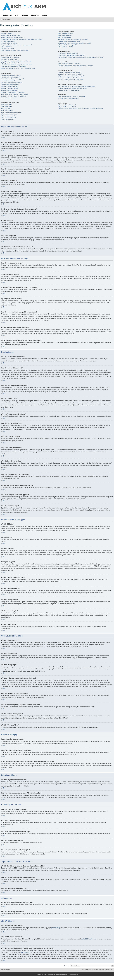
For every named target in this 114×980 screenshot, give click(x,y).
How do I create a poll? (8, 81)
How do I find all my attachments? (68, 99)
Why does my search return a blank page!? (71, 76)
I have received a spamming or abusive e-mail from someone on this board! (81, 57)
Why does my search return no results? (70, 74)
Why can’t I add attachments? (10, 88)
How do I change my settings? (10, 57)
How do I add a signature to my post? (12, 79)
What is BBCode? (7, 104)
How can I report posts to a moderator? (13, 92)
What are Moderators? (65, 35)
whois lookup (26, 952)
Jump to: (67, 966)
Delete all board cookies (95, 970)
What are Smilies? (7, 108)
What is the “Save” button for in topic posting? (15, 94)
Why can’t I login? (7, 34)
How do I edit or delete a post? (10, 77)
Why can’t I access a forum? (10, 87)
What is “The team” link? (65, 47)
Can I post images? (7, 110)
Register (35, 15)
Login (44, 15)
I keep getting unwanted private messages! (71, 55)
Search (25, 15)
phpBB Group (56, 928)
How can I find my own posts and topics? (70, 80)
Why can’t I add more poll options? (12, 83)
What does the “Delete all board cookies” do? (15, 51)
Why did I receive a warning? (10, 90)
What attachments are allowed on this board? (72, 97)
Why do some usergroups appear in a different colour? (74, 43)
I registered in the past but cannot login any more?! (17, 45)
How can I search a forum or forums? (69, 72)
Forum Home (7, 15)
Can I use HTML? (7, 106)
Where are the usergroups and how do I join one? (73, 39)
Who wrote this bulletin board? (67, 105)
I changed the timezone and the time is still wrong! (16, 61)
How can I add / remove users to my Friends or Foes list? (75, 66)
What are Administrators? (66, 34)
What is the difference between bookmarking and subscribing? (77, 86)
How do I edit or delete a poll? (10, 85)
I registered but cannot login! (10, 43)
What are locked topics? (8, 118)
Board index (7, 19)
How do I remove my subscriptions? (69, 90)
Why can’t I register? (7, 49)
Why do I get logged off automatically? (13, 37)
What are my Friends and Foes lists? (69, 64)
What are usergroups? (65, 37)
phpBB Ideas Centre (89, 939)
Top (4, 138)
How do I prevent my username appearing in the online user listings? (22, 39)
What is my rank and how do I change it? (13, 67)
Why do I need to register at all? (11, 35)
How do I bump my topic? (9, 98)
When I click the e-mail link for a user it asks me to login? (18, 69)
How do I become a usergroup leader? (70, 41)
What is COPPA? (6, 47)
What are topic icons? (8, 120)
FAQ (17, 15)
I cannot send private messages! (68, 53)
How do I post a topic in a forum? (11, 75)
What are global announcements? (11, 112)
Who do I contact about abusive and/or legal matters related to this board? (80, 109)
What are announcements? (9, 114)
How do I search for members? (67, 78)
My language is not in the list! (10, 63)
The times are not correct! (9, 59)
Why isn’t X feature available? (67, 107)
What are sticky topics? (8, 116)
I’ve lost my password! (8, 41)
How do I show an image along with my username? (17, 65)
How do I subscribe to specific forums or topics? (72, 88)
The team (84, 970)
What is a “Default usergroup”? (67, 45)
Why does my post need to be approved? (14, 96)
